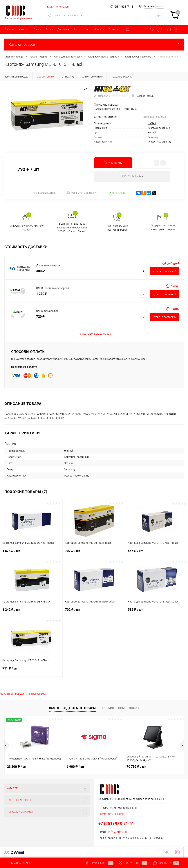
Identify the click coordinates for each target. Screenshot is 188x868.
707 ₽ (94, 553)
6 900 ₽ (75, 767)
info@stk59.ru (118, 832)
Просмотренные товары (120, 708)
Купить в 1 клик (132, 176)
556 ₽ (157, 553)
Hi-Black (152, 123)
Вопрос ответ (82, 29)
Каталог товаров (94, 45)
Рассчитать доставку (82, 193)
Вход (50, 7)
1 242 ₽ (31, 612)
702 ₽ (94, 612)
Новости (99, 29)
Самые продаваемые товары (72, 708)
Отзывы (114, 29)
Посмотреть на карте (111, 814)
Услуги (37, 29)
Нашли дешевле (44, 193)
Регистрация (62, 7)
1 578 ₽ (31, 553)
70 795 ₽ (136, 767)
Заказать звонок (154, 6)
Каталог (24, 29)
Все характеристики (155, 117)
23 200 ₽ (17, 767)
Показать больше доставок (94, 334)
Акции (49, 29)
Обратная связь (18, 863)
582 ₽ (157, 612)
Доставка (63, 29)
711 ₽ (31, 671)
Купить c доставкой (165, 272)
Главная (9, 29)
